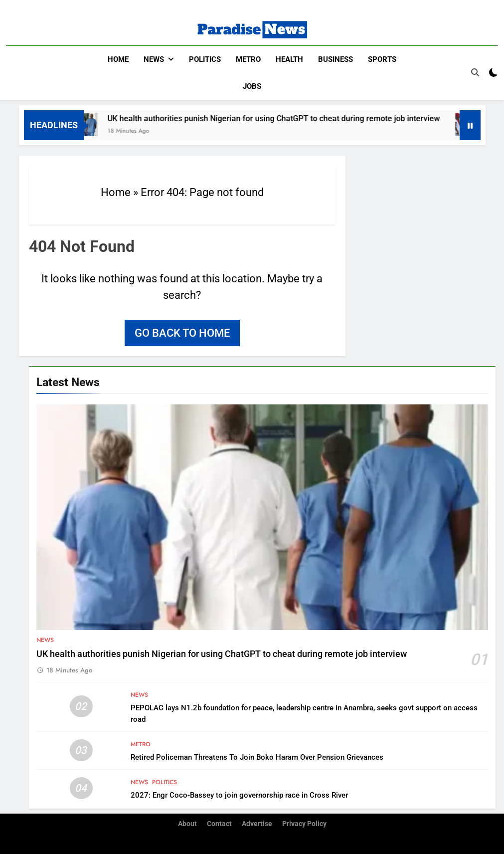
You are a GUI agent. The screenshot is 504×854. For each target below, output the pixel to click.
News (154, 59)
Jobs (252, 86)
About (187, 824)
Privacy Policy (304, 824)
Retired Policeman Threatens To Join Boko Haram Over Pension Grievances (257, 757)
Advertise (257, 824)
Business (336, 59)
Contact (219, 824)
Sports (382, 59)
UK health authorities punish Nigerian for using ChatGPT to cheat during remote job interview (280, 118)
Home (118, 59)
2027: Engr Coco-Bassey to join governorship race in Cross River (239, 795)
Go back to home (182, 332)
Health (289, 59)
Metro (248, 59)
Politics (205, 59)
